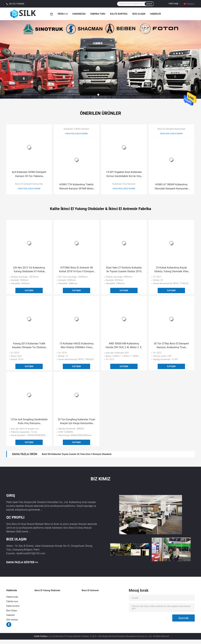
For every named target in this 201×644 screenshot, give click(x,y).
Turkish (191, 4)
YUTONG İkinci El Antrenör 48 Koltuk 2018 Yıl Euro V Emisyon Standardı (76, 270)
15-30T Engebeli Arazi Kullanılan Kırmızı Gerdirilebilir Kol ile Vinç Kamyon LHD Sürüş (124, 174)
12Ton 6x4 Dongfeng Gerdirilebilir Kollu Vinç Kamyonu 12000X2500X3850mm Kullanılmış (29, 422)
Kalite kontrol (119, 14)
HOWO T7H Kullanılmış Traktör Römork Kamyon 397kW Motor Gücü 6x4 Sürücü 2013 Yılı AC (76, 187)
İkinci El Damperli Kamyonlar (29, 184)
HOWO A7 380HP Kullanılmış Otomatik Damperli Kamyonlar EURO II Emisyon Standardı (171, 187)
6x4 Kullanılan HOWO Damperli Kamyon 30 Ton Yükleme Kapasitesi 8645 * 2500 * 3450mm (29, 174)
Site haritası (12, 620)
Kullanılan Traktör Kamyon (77, 129)
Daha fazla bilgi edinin (29, 189)
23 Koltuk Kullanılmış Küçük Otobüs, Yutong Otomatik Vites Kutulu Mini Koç (171, 270)
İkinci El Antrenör (90, 590)
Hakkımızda (79, 14)
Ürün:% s (63, 14)
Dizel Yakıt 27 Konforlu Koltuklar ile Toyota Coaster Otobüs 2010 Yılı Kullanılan (124, 270)
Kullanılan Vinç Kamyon (124, 184)
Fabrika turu (98, 14)
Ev (52, 14)
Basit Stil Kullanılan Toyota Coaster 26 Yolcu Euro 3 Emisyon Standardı (77, 454)
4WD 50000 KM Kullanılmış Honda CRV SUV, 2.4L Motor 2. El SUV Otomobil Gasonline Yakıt (124, 346)
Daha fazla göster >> (22, 562)
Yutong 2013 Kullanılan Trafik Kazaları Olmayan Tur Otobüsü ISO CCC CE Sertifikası (29, 346)
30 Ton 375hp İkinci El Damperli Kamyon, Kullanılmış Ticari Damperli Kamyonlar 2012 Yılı (171, 346)
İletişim (29, 290)
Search (149, 4)
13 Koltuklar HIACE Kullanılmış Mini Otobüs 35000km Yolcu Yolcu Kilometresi (77, 346)
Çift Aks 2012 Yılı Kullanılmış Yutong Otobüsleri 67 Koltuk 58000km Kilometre (29, 270)
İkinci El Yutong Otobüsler (48, 590)
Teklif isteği (173, 4)
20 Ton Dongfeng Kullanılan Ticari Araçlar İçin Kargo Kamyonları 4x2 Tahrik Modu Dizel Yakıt (76, 422)
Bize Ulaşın (139, 14)
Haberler (155, 14)
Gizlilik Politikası (41, 636)
